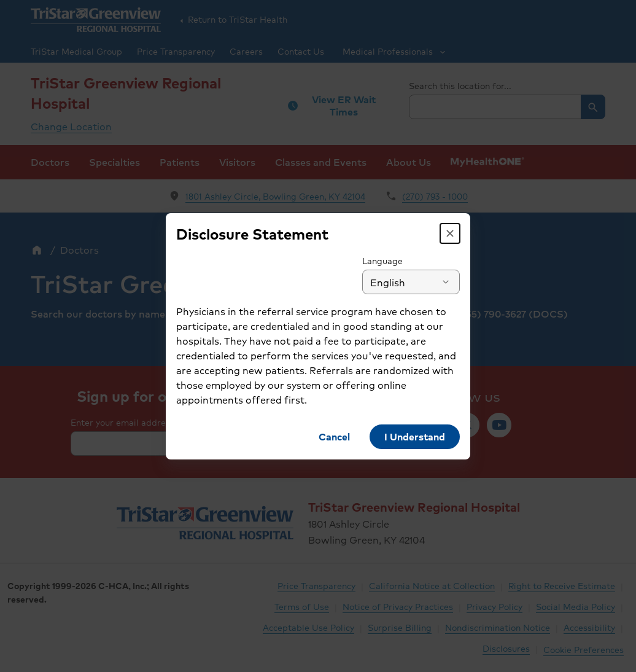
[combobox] (418, 282)
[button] (457, 233)
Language (389, 260)
